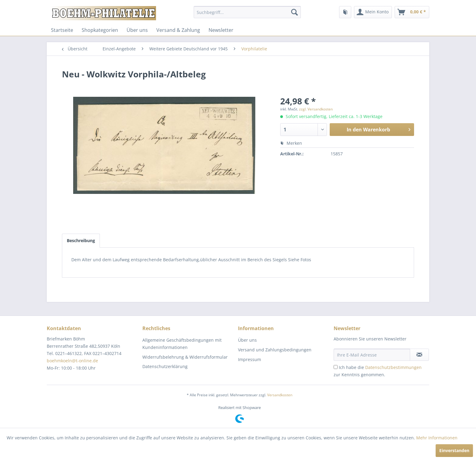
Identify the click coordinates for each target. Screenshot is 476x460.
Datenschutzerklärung (165, 366)
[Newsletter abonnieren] (419, 355)
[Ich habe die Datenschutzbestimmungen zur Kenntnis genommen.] (336, 367)
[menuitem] (247, 12)
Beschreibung (81, 240)
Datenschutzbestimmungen (393, 367)
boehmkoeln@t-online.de (72, 361)
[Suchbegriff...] (247, 12)
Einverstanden (454, 450)
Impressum (250, 359)
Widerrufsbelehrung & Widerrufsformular (185, 357)
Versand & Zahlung (178, 30)
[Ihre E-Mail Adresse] (372, 355)
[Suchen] (294, 12)
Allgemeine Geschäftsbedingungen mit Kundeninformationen (182, 344)
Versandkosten (280, 395)
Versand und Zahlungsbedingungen (275, 350)
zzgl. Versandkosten (316, 109)
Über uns (137, 30)
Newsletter (221, 30)
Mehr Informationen (437, 438)
